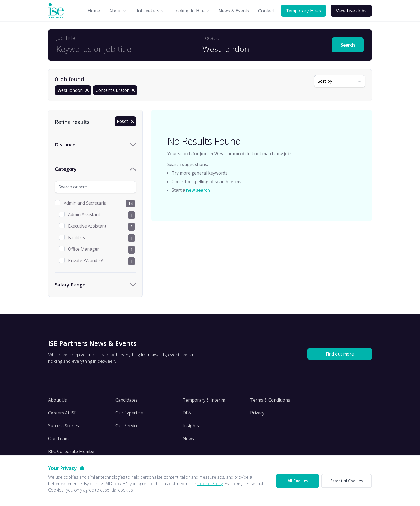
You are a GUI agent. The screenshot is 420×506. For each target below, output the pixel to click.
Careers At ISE (62, 413)
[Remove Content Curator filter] (115, 90)
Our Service (127, 426)
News (188, 439)
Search (348, 45)
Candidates (127, 400)
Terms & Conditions (270, 400)
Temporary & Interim (204, 400)
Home (94, 11)
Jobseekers (150, 11)
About (118, 11)
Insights (191, 426)
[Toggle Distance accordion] (95, 145)
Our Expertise (129, 413)
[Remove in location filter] (73, 90)
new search (198, 190)
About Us (58, 400)
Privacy (257, 413)
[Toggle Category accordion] (95, 169)
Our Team (58, 439)
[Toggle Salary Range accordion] (95, 285)
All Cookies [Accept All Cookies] (298, 481)
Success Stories (64, 426)
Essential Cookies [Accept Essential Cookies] (346, 481)
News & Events (234, 11)
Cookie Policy (210, 484)
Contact (266, 11)
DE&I (188, 413)
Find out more (340, 354)
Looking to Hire (191, 11)
